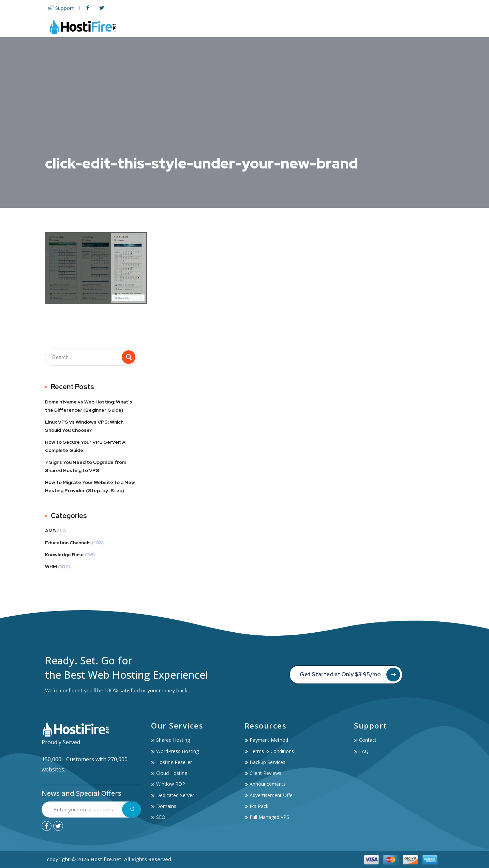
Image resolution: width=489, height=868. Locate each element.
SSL (333, 26)
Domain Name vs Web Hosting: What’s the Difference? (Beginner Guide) (89, 406)
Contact (431, 26)
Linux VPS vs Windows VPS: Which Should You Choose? (84, 426)
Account (397, 26)
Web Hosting (236, 26)
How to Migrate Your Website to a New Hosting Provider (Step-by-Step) (90, 486)
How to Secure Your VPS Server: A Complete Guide (85, 446)
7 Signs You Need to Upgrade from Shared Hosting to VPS (86, 466)
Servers (278, 26)
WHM (51, 567)
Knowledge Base (64, 555)
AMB (50, 531)
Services (361, 26)
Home (200, 26)
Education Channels (68, 543)
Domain (310, 26)
